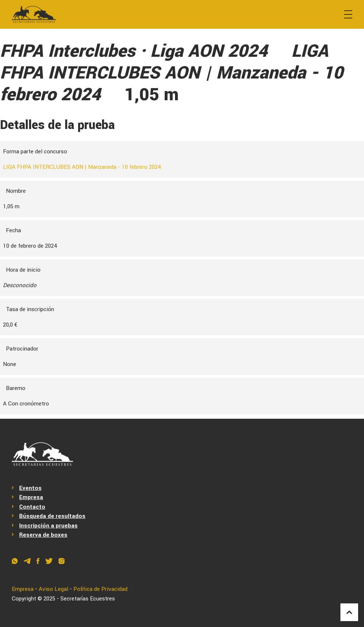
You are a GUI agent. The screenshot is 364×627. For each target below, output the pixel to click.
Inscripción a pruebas (48, 526)
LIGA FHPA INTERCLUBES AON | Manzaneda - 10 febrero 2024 (82, 167)
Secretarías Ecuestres (88, 599)
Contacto (32, 507)
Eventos (30, 488)
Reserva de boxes (43, 535)
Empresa (31, 497)
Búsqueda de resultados (52, 516)
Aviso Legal (53, 589)
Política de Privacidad (100, 589)
